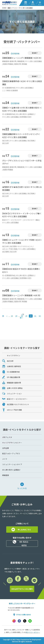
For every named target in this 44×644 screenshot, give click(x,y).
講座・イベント (12, 8)
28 (22, 316)
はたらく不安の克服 (10, 249)
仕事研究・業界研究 (14, 366)
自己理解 (31, 141)
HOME (4, 8)
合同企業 (6, 448)
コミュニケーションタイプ (12, 464)
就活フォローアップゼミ (11, 453)
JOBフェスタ (7, 437)
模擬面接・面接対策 (9, 61)
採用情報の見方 (26, 117)
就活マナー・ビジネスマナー (12, 220)
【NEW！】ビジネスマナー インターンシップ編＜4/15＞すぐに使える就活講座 (22, 215)
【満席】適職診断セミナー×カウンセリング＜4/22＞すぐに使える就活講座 (21, 136)
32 (40, 316)
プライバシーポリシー (33, 632)
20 (16, 316)
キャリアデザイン (13, 356)
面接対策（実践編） (21, 64)
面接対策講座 (8, 64)
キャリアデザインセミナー (12, 443)
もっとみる (22, 488)
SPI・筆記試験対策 (13, 377)
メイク (5, 459)
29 (26, 316)
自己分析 (6, 141)
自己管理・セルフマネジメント (21, 246)
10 (12, 316)
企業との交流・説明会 (15, 388)
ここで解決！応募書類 (10, 90)
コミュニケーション (14, 394)
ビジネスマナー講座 (31, 220)
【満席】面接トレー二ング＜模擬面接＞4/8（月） (21, 295)
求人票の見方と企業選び (25, 114)
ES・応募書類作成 (9, 88)
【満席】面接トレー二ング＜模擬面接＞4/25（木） (22, 58)
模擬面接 (21, 61)
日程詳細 (16, 53)
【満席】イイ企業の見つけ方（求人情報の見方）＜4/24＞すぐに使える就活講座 (22, 109)
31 (35, 316)
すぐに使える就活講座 (34, 61)
